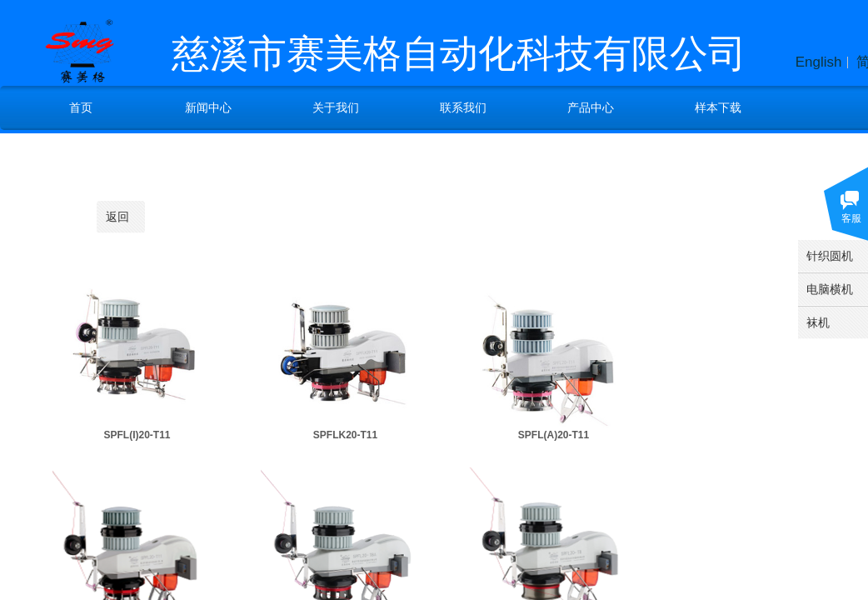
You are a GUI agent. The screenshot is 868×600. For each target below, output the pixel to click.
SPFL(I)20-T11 (137, 435)
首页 (81, 107)
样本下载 (718, 107)
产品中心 (591, 107)
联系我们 (463, 107)
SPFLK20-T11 (345, 435)
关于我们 (336, 107)
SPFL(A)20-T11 (554, 435)
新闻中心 (208, 107)
